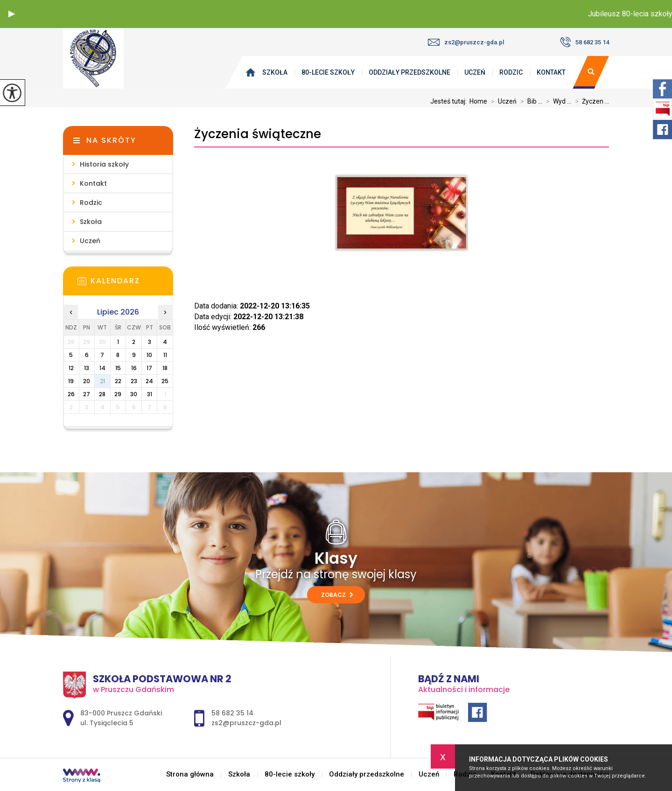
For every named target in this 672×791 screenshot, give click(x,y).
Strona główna (252, 72)
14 (102, 368)
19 (71, 381)
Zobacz (337, 595)
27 (87, 394)
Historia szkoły (104, 164)
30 (134, 394)
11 (165, 355)
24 (149, 381)
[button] (12, 14)
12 (71, 368)
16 (134, 368)
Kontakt (551, 72)
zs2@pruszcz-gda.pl (466, 42)
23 (134, 381)
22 (118, 381)
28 (102, 394)
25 (165, 381)
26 (71, 394)
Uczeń (475, 72)
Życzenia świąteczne (258, 134)
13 (87, 368)
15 (118, 368)
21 (102, 381)
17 (149, 368)
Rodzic (511, 72)
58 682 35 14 (584, 42)
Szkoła (275, 72)
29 (118, 394)
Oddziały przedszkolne (409, 72)
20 (87, 381)
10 (149, 355)
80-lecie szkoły (328, 72)
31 (150, 394)
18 (165, 368)
